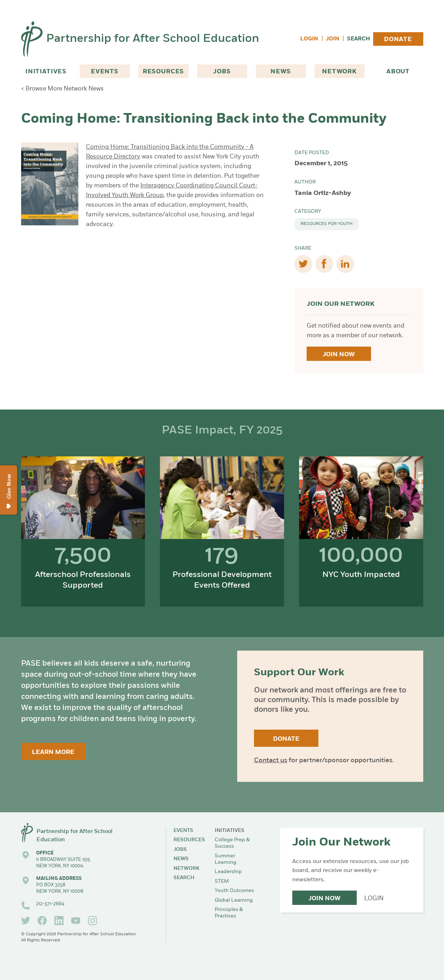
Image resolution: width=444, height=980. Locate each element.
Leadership (228, 872)
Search (358, 39)
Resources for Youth (327, 224)
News (280, 72)
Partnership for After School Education (153, 39)
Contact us (271, 761)
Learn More (53, 752)
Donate (398, 40)
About (398, 72)
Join (333, 39)
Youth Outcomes (234, 891)
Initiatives (46, 72)
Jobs (222, 72)
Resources (164, 72)
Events (105, 72)
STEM (222, 881)
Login (309, 39)
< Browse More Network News (62, 89)
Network (339, 72)
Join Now (339, 355)
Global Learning (234, 900)
